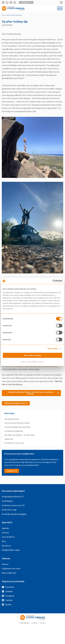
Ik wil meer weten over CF (13, 505)
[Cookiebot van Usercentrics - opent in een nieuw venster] (53, 281)
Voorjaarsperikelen (12, 419)
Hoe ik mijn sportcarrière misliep (17, 423)
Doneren (27, 2)
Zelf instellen (53, 349)
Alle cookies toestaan (32, 355)
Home (4, 15)
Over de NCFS (8, 537)
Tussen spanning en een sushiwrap (17, 427)
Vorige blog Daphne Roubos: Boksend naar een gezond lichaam (33, 393)
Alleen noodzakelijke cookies (32, 362)
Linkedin (7, 591)
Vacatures (6, 546)
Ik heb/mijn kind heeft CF (13, 497)
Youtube (7, 600)
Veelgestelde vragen (11, 550)
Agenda (5, 528)
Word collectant (9, 573)
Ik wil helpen (7, 501)
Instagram (8, 596)
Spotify (7, 604)
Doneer (5, 564)
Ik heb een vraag (9, 510)
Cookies (34, 623)
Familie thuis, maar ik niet (14, 443)
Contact (5, 532)
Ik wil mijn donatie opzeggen (14, 514)
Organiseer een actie (11, 568)
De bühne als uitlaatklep (14, 431)
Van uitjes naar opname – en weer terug (19, 435)
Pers (4, 541)
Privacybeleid (24, 623)
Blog (8, 15)
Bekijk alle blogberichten (16, 403)
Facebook (8, 587)
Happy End (9, 439)
